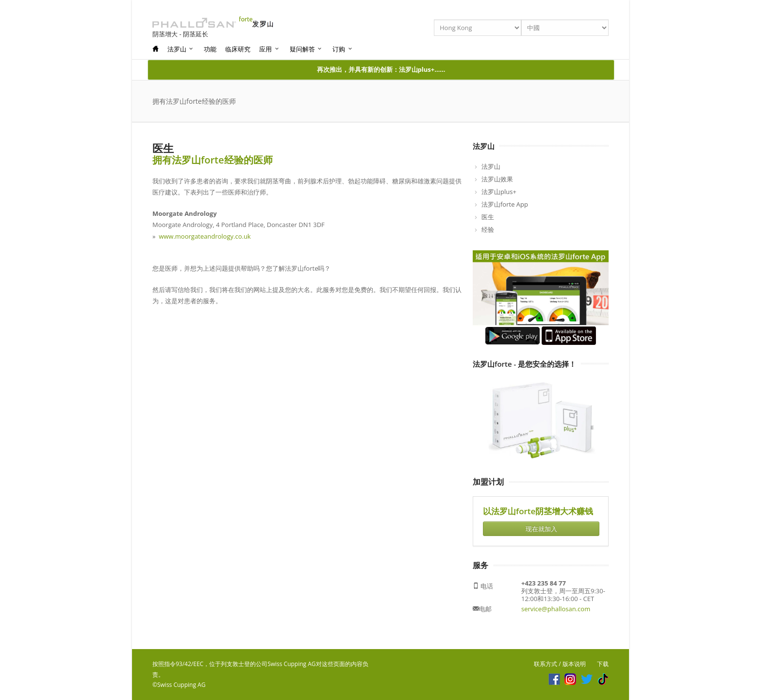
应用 (269, 49)
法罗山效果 (497, 179)
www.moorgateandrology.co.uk (205, 236)
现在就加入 (541, 529)
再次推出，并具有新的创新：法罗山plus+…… (381, 69)
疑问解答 (306, 49)
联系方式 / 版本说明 (560, 664)
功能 (210, 49)
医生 (488, 217)
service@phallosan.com (556, 609)
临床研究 (238, 49)
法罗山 (181, 49)
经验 (488, 229)
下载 (603, 664)
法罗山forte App (505, 204)
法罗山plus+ (499, 192)
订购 (343, 49)
